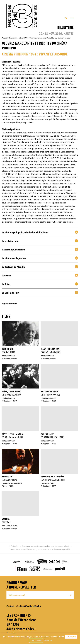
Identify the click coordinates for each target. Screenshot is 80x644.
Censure (6, 275)
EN (66, 18)
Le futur (6, 284)
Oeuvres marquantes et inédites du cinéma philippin (50, 38)
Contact (10, 606)
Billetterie (65, 27)
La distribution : (11, 241)
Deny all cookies (36, 641)
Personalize (48, 641)
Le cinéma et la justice (14, 258)
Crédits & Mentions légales (29, 606)
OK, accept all (71, 637)
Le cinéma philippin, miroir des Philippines (25, 232)
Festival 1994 (23, 38)
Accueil (5, 38)
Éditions (13, 38)
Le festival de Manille (13, 267)
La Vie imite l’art (11, 293)
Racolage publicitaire (13, 250)
